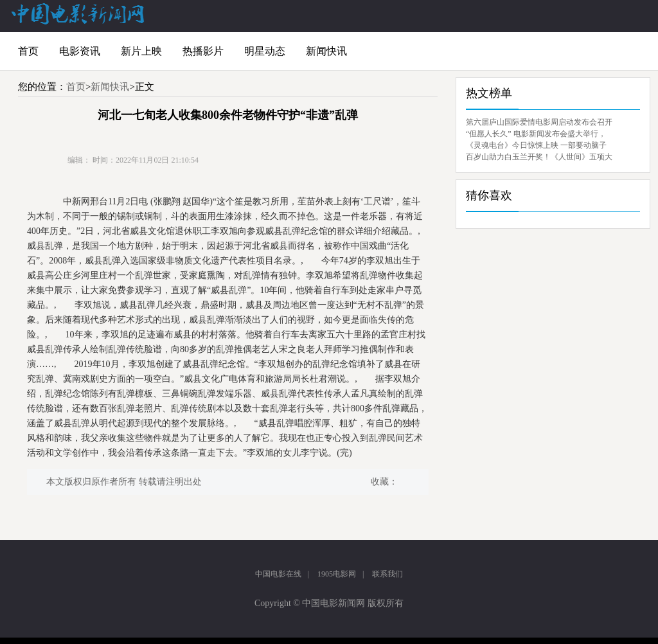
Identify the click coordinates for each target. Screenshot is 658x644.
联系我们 (387, 574)
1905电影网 (337, 574)
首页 (28, 51)
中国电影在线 (278, 574)
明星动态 (265, 51)
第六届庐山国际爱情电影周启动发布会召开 (539, 122)
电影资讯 (80, 51)
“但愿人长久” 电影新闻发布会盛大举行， (536, 134)
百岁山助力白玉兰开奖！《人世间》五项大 (539, 157)
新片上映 (141, 51)
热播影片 (203, 51)
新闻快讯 (326, 51)
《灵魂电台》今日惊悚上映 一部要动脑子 (536, 145)
